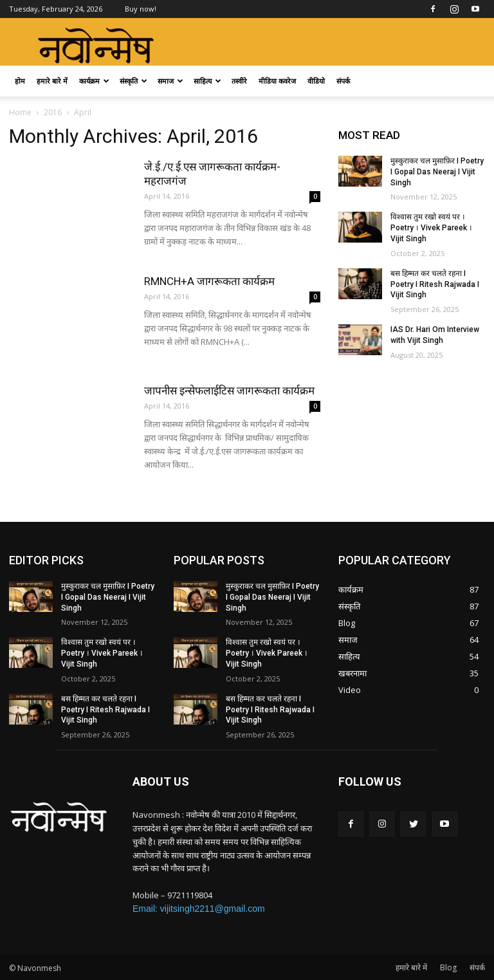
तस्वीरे (239, 81)
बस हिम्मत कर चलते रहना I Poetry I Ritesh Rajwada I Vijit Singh (435, 284)
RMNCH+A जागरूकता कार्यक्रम (209, 281)
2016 (53, 112)
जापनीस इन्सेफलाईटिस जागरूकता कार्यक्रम (229, 391)
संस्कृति (133, 81)
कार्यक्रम (94, 81)
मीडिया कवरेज (277, 81)
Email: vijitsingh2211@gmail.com (199, 909)
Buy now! (141, 9)
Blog (448, 967)
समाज (170, 81)
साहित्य (207, 81)
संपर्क (343, 81)
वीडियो (316, 81)
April (83, 112)
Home (20, 112)
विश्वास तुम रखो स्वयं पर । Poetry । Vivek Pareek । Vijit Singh (431, 228)
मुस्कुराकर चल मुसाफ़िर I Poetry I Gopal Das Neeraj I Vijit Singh (437, 172)
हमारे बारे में (52, 81)
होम (20, 81)
